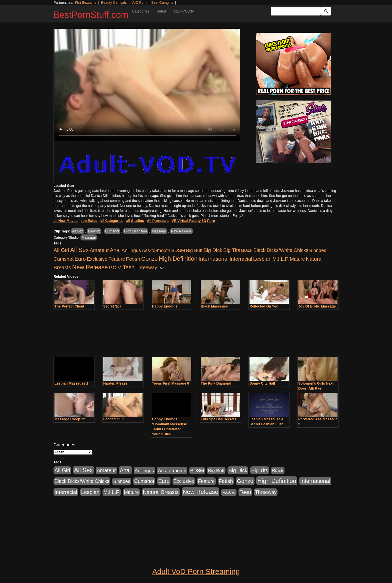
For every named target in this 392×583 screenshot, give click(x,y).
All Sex (78, 231)
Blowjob (94, 231)
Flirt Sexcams (86, 3)
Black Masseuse (214, 306)
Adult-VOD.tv (184, 11)
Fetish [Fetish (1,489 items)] (133, 259)
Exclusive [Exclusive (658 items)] (97, 259)
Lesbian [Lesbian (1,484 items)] (262, 259)
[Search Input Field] (296, 11)
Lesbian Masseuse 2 (71, 383)
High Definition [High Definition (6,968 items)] (178, 259)
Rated (161, 11)
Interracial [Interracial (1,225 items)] (241, 259)
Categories (140, 11)
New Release (181, 231)
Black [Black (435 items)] (247, 250)
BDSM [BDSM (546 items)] (178, 250)
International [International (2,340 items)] (213, 259)
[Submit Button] (326, 11)
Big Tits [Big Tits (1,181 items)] (232, 250)
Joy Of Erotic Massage (317, 306)
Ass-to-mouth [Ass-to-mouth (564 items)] (156, 250)
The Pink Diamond (216, 383)
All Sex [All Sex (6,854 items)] (79, 250)
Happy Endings (165, 306)
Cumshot (112, 231)
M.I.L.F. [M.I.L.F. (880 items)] (281, 259)
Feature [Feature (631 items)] (117, 259)
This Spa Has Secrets (218, 419)
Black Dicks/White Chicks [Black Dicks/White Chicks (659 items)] (281, 250)
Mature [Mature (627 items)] (297, 259)
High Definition (136, 231)
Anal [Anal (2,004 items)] (115, 250)
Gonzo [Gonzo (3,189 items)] (149, 259)
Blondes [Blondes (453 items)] (318, 250)
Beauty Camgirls (114, 3)
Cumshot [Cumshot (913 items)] (63, 259)
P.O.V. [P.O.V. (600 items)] (115, 268)
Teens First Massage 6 (170, 383)
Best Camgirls (162, 3)
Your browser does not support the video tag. (147, 85)
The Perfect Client (69, 306)
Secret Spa (112, 306)
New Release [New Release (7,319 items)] (90, 267)
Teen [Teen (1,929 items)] (129, 267)
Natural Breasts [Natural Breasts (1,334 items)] (161, 492)
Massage (159, 231)
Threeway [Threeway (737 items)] (146, 267)
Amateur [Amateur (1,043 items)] (99, 250)
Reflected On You (264, 306)
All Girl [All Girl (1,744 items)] (61, 250)
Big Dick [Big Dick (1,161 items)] (213, 250)
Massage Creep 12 (70, 419)
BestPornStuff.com (91, 15)
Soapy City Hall (262, 383)
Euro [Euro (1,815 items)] (80, 259)
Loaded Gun (113, 419)
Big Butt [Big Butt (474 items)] (194, 250)
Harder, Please (115, 383)
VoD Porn (139, 3)
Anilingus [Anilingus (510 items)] (131, 250)
